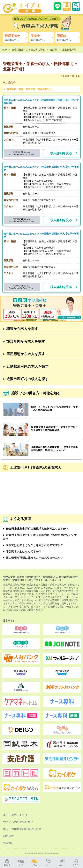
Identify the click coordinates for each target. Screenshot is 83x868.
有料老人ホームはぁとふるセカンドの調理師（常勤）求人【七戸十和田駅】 (41, 235)
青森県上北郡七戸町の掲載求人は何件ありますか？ (37, 529)
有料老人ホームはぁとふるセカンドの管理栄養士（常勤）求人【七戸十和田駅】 (41, 101)
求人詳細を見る (61, 153)
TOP (4, 50)
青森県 (53, 50)
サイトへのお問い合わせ (18, 822)
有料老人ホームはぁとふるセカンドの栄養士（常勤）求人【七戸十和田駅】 (41, 168)
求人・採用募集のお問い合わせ (22, 829)
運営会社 (9, 843)
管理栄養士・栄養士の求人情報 (28, 50)
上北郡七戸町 (69, 50)
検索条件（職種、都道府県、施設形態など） (30, 89)
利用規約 (9, 836)
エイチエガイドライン (17, 815)
